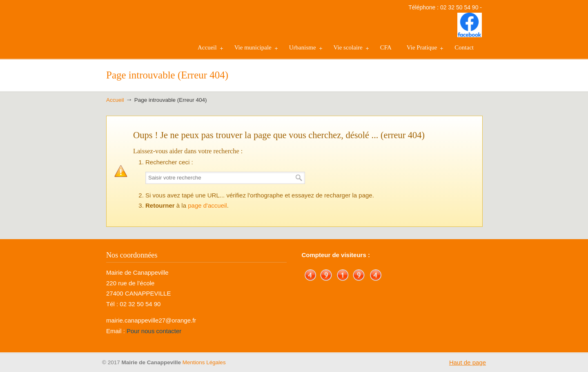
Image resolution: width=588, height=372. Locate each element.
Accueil (115, 100)
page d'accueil (207, 205)
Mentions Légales (204, 362)
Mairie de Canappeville (147, 29)
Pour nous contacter (154, 331)
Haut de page (468, 362)
